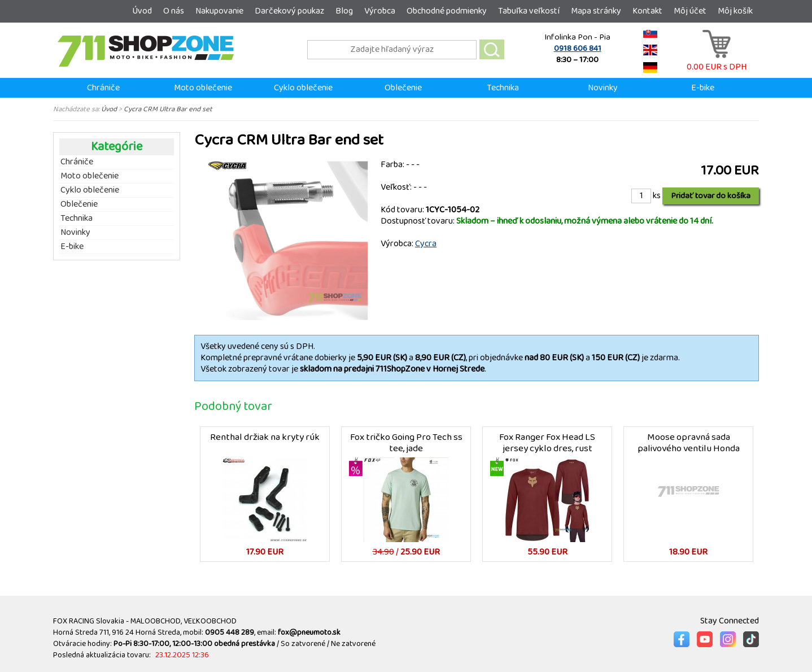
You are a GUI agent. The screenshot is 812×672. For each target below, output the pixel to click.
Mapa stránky (596, 11)
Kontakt (647, 11)
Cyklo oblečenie (303, 88)
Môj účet (690, 11)
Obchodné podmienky (447, 11)
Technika (503, 88)
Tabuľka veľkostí (529, 11)
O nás (174, 11)
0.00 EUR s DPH (717, 61)
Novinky (603, 88)
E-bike (703, 88)
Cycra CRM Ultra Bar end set (168, 109)
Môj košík (735, 11)
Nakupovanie (219, 11)
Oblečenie (403, 88)
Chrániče (103, 88)
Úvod (142, 11)
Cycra (426, 244)
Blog (344, 11)
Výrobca (380, 11)
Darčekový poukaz (289, 11)
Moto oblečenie (203, 88)
